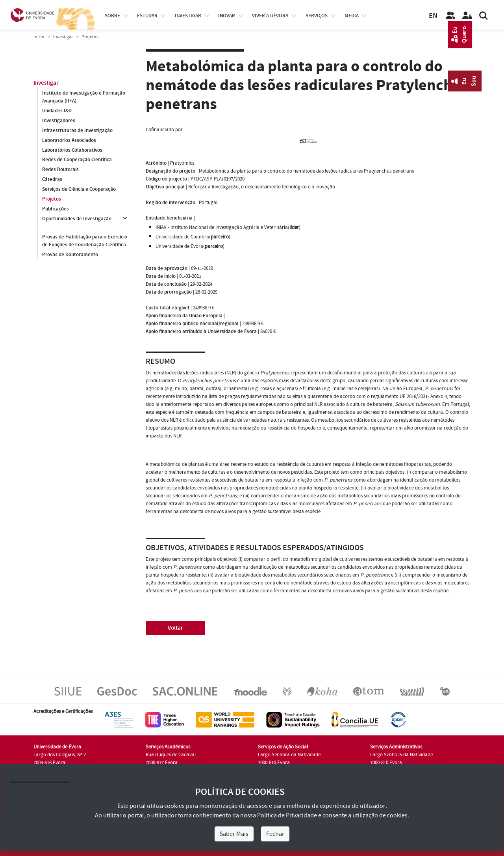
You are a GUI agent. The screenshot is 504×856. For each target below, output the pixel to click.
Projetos (52, 199)
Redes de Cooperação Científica (77, 160)
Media (352, 16)
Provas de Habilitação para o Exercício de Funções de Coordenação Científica (85, 241)
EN (433, 16)
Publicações (56, 209)
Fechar (275, 834)
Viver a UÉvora (270, 16)
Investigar (63, 37)
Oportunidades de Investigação (77, 219)
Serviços (317, 16)
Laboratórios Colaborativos (72, 150)
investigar (188, 16)
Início (39, 37)
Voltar (175, 628)
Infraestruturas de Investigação (77, 130)
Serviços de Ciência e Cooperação (79, 190)
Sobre (112, 16)
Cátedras (52, 180)
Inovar (227, 16)
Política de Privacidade (287, 815)
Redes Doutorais (60, 170)
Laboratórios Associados (69, 140)
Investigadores (59, 121)
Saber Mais (234, 834)
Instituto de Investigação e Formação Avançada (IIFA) (84, 97)
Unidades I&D (57, 111)
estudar (147, 16)
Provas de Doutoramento (70, 255)
